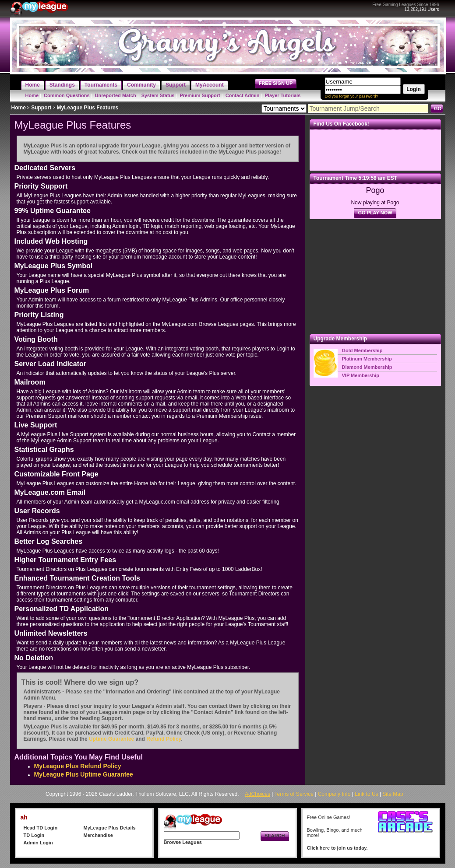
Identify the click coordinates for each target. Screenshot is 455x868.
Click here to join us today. (337, 848)
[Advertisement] (375, 276)
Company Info (334, 794)
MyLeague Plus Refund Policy (78, 766)
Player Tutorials (283, 95)
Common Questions (67, 95)
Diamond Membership (367, 367)
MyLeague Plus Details (110, 828)
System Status (158, 95)
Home (32, 95)
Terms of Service (294, 794)
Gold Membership (362, 350)
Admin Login (38, 843)
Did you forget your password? (352, 96)
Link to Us (366, 794)
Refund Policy (164, 739)
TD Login (34, 835)
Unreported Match (116, 95)
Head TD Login (41, 828)
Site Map (393, 794)
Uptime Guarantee (111, 739)
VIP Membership (361, 375)
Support (41, 108)
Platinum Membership (367, 359)
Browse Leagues (183, 842)
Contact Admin (243, 95)
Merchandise (98, 835)
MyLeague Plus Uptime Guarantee (84, 774)
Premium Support (200, 95)
